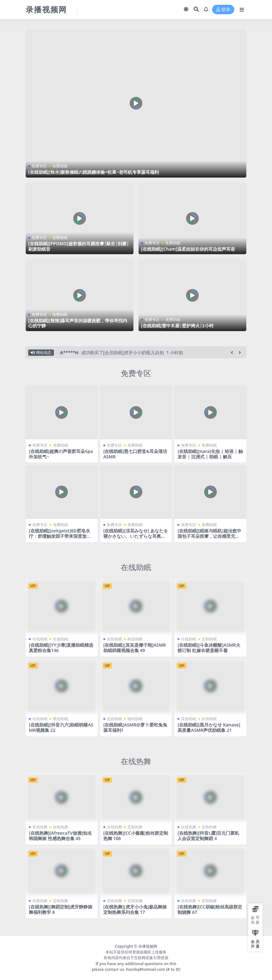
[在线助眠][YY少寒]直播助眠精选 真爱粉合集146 (61, 648)
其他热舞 (40, 827)
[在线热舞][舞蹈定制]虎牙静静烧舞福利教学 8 (61, 909)
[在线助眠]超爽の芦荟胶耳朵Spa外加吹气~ (61, 454)
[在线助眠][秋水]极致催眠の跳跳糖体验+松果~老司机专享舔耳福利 (94, 172)
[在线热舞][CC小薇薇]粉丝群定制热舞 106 (136, 836)
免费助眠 (60, 166)
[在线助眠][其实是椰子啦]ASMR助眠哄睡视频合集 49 (135, 648)
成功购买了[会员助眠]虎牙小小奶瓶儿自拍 (123, 352)
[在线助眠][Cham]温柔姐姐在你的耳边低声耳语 (188, 249)
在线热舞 (136, 761)
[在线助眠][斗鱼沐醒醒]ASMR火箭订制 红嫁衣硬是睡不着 (209, 648)
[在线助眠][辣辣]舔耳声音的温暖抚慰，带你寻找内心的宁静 (78, 323)
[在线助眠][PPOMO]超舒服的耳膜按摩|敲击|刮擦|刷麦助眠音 (79, 246)
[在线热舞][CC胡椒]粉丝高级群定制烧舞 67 (210, 909)
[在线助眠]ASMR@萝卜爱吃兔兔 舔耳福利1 (135, 727)
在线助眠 (136, 567)
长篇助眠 (61, 639)
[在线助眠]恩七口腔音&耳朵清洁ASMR (135, 454)
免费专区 (39, 166)
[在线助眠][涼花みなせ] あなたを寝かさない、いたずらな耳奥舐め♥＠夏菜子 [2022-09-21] (136, 536)
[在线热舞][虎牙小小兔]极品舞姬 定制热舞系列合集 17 (135, 909)
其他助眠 (189, 719)
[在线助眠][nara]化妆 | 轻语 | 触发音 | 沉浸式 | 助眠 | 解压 (210, 454)
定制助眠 (209, 639)
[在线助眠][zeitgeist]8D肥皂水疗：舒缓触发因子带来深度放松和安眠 (60, 536)
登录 (223, 10)
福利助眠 (135, 719)
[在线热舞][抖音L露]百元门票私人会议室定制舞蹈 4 (208, 836)
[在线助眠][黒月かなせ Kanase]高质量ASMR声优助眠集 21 (209, 727)
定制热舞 (135, 827)
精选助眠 (135, 639)
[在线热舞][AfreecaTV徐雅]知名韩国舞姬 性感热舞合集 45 (60, 836)
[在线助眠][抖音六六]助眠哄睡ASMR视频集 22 (61, 727)
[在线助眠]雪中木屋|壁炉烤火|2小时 (177, 326)
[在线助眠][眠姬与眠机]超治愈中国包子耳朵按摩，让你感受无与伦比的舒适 (209, 536)
